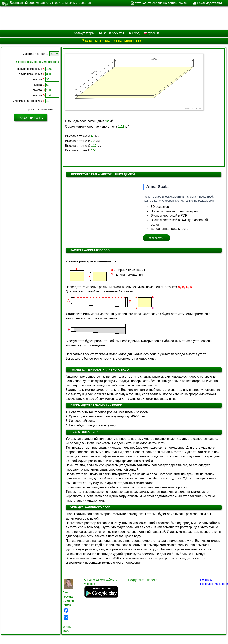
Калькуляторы (84, 33)
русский (151, 33)
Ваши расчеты (113, 33)
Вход (136, 33)
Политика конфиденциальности (214, 582)
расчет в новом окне (43, 109)
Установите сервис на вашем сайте (161, 3)
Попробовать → (157, 238)
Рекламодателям (209, 3)
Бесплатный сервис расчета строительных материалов (50, 3)
